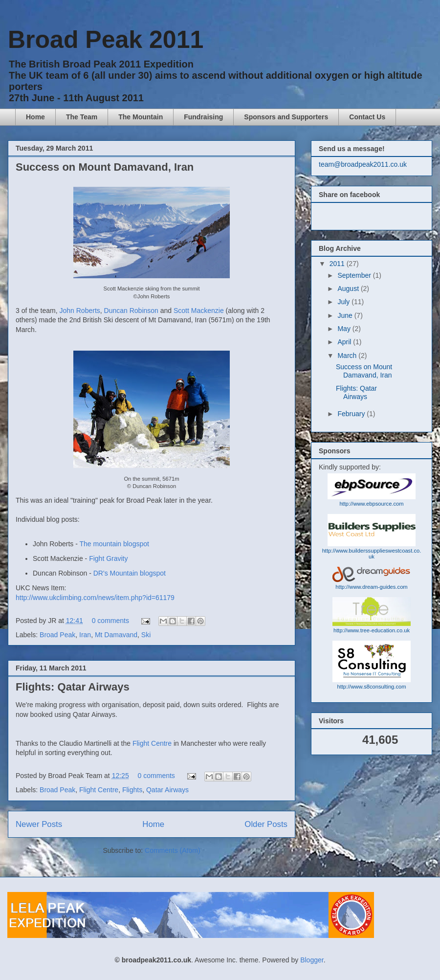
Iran (85, 635)
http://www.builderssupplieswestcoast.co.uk (372, 554)
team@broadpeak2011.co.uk (363, 164)
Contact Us (367, 117)
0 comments (110, 621)
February (352, 414)
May (345, 329)
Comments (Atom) (173, 850)
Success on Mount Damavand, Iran (105, 167)
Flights (132, 790)
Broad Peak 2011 (106, 40)
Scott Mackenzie (199, 311)
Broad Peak (57, 635)
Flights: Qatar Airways (73, 687)
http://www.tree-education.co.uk (372, 630)
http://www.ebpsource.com (371, 504)
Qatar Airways (167, 790)
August (349, 289)
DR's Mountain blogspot (130, 573)
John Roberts (80, 311)
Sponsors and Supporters (286, 117)
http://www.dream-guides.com (371, 587)
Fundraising (203, 117)
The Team (82, 117)
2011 (338, 264)
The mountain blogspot (114, 544)
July (344, 302)
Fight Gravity (108, 558)
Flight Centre (151, 743)
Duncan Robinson (131, 311)
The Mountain (141, 117)
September (355, 275)
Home (35, 117)
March (348, 356)
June (346, 315)
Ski (146, 635)
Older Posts (266, 824)
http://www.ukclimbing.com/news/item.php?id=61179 (95, 598)
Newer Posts (39, 824)
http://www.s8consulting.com (371, 687)
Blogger (312, 960)
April (345, 342)
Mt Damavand (116, 635)
